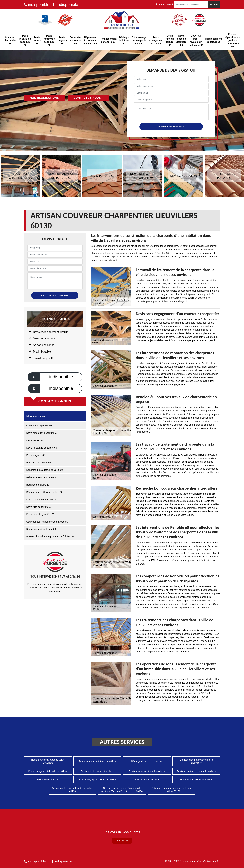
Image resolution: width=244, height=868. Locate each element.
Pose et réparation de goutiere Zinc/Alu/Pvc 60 (232, 40)
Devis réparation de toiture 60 (25, 40)
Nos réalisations (44, 98)
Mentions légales (211, 861)
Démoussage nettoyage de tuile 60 (139, 40)
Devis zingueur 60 (62, 40)
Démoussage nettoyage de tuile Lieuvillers (196, 761)
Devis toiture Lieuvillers (48, 780)
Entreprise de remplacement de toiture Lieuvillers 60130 (171, 790)
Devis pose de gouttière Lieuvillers (147, 771)
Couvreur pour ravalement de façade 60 (196, 40)
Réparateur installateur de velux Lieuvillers (48, 761)
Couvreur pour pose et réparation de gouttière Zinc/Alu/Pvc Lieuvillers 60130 (122, 790)
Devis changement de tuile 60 (156, 40)
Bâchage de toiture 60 (124, 40)
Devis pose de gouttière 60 (181, 40)
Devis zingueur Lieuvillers (147, 780)
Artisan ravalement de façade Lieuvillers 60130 (72, 790)
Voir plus (122, 841)
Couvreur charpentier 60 (10, 40)
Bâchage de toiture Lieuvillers (147, 761)
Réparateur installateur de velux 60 (91, 40)
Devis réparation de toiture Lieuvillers (196, 771)
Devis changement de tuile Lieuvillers (48, 771)
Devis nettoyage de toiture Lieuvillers (97, 780)
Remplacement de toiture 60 (214, 40)
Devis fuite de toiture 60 (170, 40)
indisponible (37, 4)
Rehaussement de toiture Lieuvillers (97, 761)
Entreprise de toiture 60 (75, 40)
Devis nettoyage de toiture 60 (49, 40)
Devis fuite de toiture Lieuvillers (97, 771)
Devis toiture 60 (37, 40)
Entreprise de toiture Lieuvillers (196, 780)
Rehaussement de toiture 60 (108, 40)
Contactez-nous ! (88, 98)
